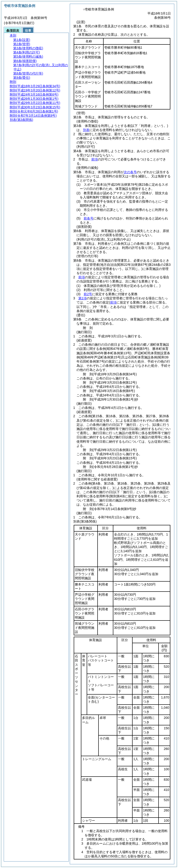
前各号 (89, 218)
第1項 (83, 298)
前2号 (88, 294)
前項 (95, 159)
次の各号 (130, 172)
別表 (86, 130)
